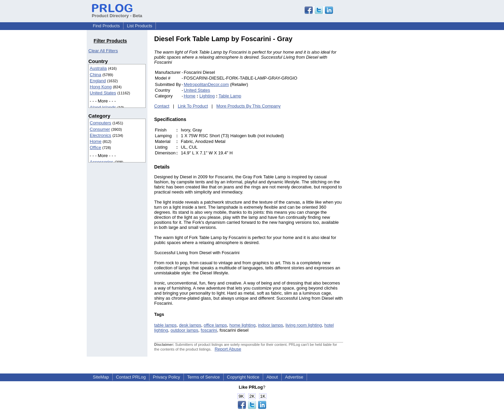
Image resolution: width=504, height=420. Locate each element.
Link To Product (193, 106)
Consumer (100, 129)
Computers (101, 123)
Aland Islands (103, 107)
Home (96, 141)
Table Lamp (230, 96)
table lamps (165, 325)
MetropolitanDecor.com (206, 84)
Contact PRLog (131, 377)
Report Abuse (228, 349)
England (98, 81)
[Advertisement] (389, 136)
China (95, 75)
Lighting (207, 96)
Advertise (294, 377)
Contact (162, 106)
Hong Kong (101, 87)
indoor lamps (271, 325)
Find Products (106, 26)
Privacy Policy (166, 377)
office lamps (215, 325)
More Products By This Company (248, 106)
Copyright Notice (243, 377)
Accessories (102, 162)
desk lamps (190, 325)
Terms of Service (204, 377)
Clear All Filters (103, 51)
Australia (98, 68)
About (272, 377)
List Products (139, 26)
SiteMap (101, 377)
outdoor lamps (184, 330)
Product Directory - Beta (117, 13)
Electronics (101, 135)
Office (95, 147)
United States (103, 93)
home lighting (242, 325)
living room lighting (304, 325)
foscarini (209, 330)
